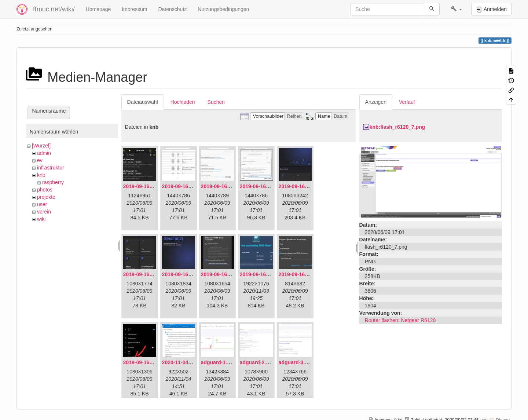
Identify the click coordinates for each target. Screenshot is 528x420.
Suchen (216, 102)
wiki (41, 219)
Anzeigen (376, 102)
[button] (456, 9)
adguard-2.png (258, 362)
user (42, 204)
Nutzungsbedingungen (223, 9)
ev (40, 160)
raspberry (53, 182)
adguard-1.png (219, 362)
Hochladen (183, 102)
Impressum (134, 9)
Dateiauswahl (143, 102)
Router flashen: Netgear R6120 (400, 320)
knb (41, 175)
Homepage (98, 9)
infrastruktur (51, 168)
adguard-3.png (296, 362)
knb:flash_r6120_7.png (397, 127)
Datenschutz (172, 9)
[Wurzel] (41, 146)
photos (45, 190)
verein (44, 212)
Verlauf (407, 102)
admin (44, 153)
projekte (46, 197)
